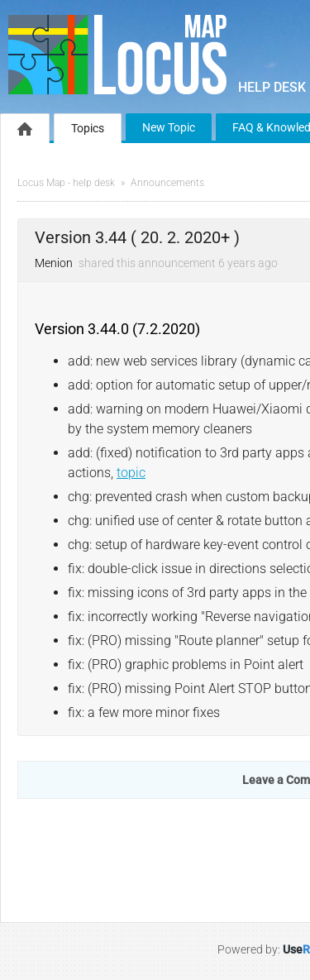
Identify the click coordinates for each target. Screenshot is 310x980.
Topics (88, 128)
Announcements (167, 183)
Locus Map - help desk (66, 183)
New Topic (169, 127)
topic (131, 473)
